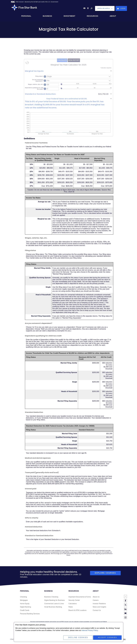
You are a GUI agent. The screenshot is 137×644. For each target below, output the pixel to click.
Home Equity (25, 604)
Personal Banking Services (30, 614)
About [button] (113, 16)
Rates (71, 607)
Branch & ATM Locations (77, 610)
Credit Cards (25, 610)
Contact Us (97, 610)
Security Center (74, 600)
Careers (96, 600)
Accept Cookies (107, 637)
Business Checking (51, 597)
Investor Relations (99, 604)
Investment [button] (69, 16)
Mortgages (24, 600)
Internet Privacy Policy (90, 630)
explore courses (105, 573)
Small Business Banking (53, 607)
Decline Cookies (78, 637)
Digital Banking (25, 607)
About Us (96, 597)
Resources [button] (92, 16)
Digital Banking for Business (55, 600)
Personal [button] (26, 16)
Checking (23, 597)
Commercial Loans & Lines (54, 604)
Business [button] (47, 16)
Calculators (73, 604)
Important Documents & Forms (80, 597)
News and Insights (99, 607)
